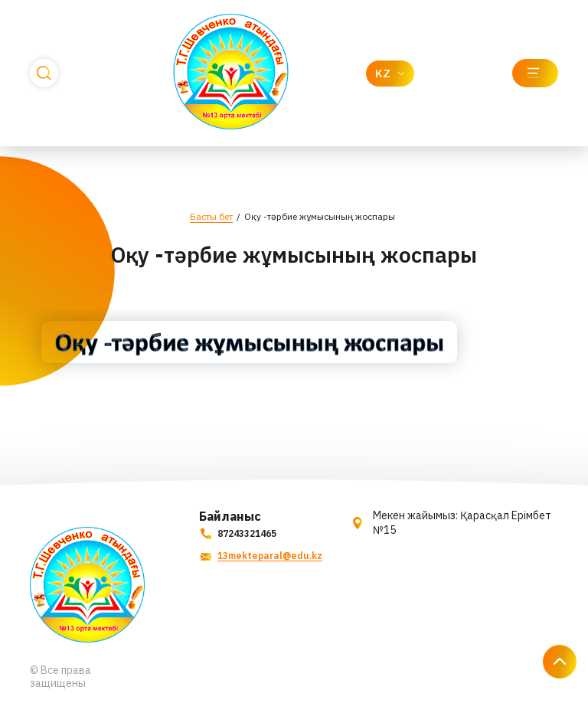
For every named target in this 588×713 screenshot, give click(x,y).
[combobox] (390, 74)
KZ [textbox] (383, 73)
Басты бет (211, 216)
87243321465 (238, 533)
